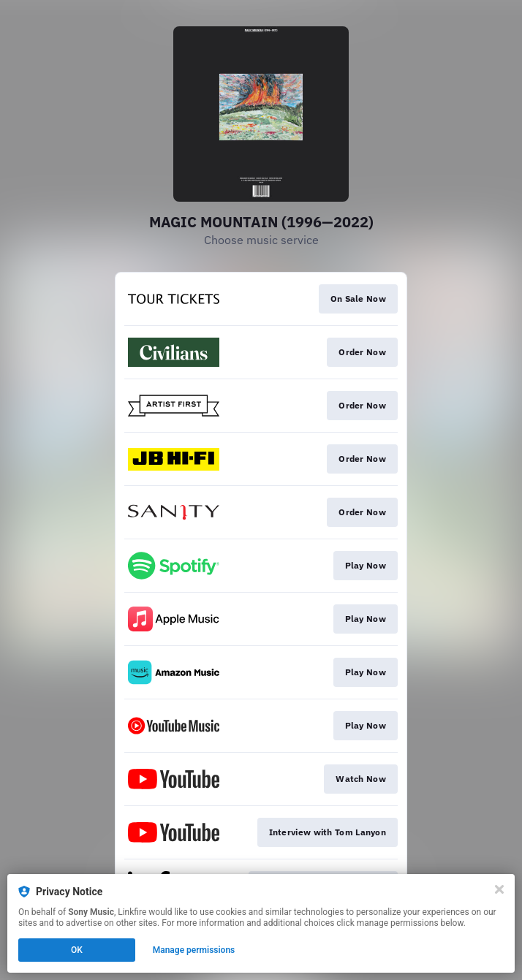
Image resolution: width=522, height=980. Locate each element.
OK (77, 950)
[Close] (499, 889)
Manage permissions (194, 950)
